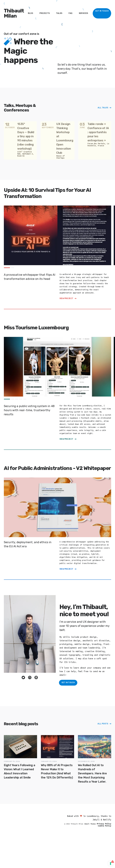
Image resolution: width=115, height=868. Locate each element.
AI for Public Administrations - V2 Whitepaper (57, 468)
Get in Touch (68, 683)
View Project (66, 298)
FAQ (70, 13)
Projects (45, 13)
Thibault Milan (14, 13)
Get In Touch (102, 11)
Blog (31, 13)
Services (83, 13)
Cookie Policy (104, 826)
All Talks (103, 108)
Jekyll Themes (90, 824)
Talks (59, 13)
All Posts (103, 724)
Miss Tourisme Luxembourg (36, 328)
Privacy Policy (104, 824)
